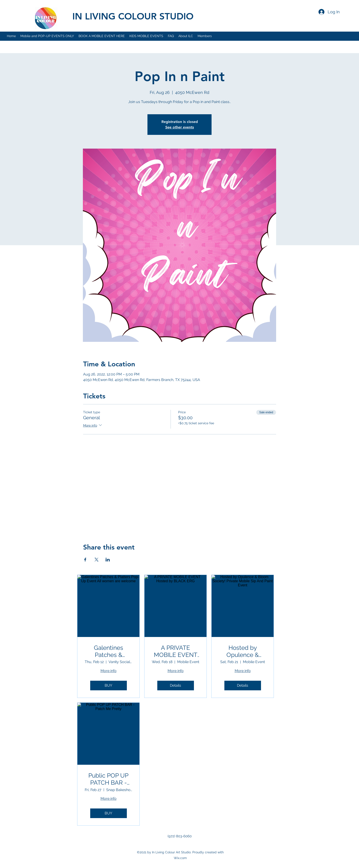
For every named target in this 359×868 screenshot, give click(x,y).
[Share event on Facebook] (85, 560)
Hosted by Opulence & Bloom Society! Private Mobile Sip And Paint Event (243, 651)
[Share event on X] (97, 560)
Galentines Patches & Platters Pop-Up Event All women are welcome (108, 651)
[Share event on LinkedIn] (108, 560)
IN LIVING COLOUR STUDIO (133, 16)
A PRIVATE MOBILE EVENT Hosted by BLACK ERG (176, 651)
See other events (180, 127)
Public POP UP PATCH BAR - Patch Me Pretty (109, 779)
